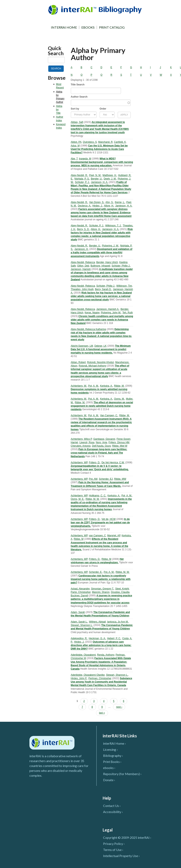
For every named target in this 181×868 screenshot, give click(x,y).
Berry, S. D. (83, 229)
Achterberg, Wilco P (81, 439)
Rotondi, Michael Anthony (93, 366)
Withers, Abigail (98, 622)
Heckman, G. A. (97, 638)
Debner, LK (100, 346)
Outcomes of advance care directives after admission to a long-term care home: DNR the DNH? (101, 645)
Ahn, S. (109, 202)
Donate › (109, 780)
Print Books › (112, 762)
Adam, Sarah (78, 612)
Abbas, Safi (77, 122)
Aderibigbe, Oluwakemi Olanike (88, 675)
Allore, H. (109, 206)
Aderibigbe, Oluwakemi (83, 655)
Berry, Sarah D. (103, 289)
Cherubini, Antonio (81, 446)
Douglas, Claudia (120, 592)
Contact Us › (112, 806)
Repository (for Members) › (122, 774)
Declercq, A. (85, 206)
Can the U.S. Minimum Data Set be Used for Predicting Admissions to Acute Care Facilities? (99, 149)
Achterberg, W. (79, 386)
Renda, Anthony (106, 655)
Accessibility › (113, 812)
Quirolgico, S (90, 142)
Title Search (78, 85)
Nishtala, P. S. (82, 179)
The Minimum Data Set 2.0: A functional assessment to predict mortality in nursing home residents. (101, 349)
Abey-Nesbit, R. (79, 175)
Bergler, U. (97, 179)
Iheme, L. (120, 202)
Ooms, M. (119, 399)
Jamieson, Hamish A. (108, 309)
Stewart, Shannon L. (82, 625)
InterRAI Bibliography (96, 10)
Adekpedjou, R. (79, 638)
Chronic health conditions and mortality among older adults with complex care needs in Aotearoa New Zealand (102, 320)
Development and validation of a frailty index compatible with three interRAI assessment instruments (102, 253)
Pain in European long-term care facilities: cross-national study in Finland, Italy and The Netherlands (99, 453)
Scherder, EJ (106, 479)
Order (103, 109)
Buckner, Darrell (79, 596)
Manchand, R (105, 142)
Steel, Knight (122, 589)
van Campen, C (97, 536)
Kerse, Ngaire (92, 313)
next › (119, 707)
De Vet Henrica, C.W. (113, 463)
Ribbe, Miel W (120, 446)
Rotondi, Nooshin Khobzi (100, 362)
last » (102, 713)
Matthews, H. (110, 175)
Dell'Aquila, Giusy (101, 446)
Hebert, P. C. (114, 638)
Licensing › (110, 749)
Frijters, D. (94, 463)
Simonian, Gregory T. (103, 589)
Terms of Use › (113, 850)
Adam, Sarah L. (79, 622)
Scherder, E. (96, 572)
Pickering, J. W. (110, 246)
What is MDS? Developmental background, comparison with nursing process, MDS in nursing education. (102, 162)
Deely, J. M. (110, 179)
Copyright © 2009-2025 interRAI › (127, 837)
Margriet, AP (114, 536)
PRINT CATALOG (112, 27)
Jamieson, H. (82, 249)
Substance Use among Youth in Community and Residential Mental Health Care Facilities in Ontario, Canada (102, 682)
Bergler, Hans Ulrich (107, 262)
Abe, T (74, 159)
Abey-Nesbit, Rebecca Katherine (88, 329)
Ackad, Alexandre (80, 589)
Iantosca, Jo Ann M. (118, 622)
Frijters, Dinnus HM (119, 442)
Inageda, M (85, 159)
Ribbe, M (79, 539)
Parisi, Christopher (81, 592)
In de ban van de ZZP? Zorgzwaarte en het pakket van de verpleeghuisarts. (100, 523)
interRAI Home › (114, 743)
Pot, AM (93, 479)
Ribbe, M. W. (93, 499)
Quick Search (56, 51)
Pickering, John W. (111, 313)
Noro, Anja (101, 442)
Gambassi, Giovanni (104, 439)
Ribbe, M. (119, 386)
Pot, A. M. (94, 386)
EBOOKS (88, 27)
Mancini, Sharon (101, 592)
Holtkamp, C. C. (98, 496)
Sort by (75, 109)
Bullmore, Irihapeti (100, 266)
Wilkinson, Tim (124, 286)
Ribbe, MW (120, 479)
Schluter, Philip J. (121, 266)
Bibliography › (113, 756)
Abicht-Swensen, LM (82, 346)
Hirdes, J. (98, 206)
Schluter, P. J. (82, 182)
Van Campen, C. (109, 415)
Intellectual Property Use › (121, 856)
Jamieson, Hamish (81, 269)
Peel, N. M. (95, 175)
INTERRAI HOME (64, 27)
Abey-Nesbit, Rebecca (83, 262)
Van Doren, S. (97, 202)
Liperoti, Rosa (87, 442)
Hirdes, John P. (79, 678)
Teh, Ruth (128, 313)
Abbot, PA (76, 142)
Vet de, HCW (108, 519)
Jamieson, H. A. (99, 182)
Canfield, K (120, 142)
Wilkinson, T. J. (113, 226)
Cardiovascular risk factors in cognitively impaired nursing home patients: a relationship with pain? (101, 579)
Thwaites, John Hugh (82, 289)
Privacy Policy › (114, 844)
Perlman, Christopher (100, 678)
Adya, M (75, 146)
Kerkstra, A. (106, 386)
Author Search (79, 97)
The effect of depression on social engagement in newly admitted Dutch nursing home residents (102, 406)
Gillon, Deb (83, 266)
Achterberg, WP (79, 463)
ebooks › (109, 768)
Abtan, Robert (78, 362)
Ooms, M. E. (78, 499)
